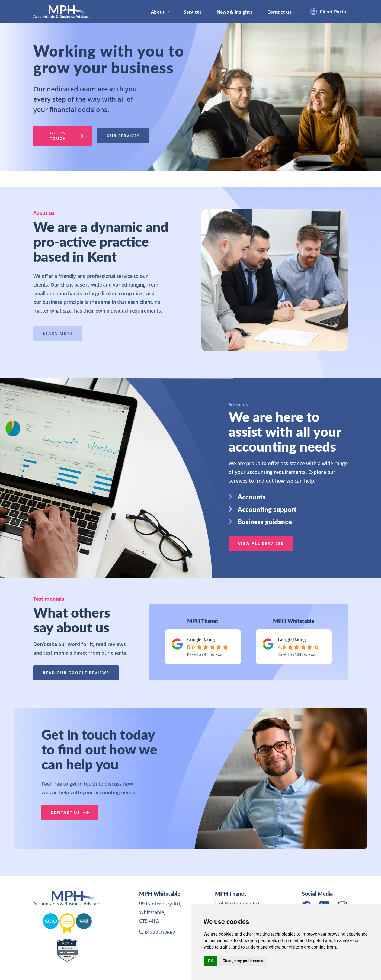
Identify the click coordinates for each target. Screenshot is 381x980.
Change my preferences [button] (243, 961)
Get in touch (67, 136)
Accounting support (262, 509)
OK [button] (211, 961)
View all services (261, 543)
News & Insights (235, 12)
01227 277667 (157, 932)
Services (193, 12)
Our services (123, 136)
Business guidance (260, 522)
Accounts (247, 497)
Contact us (279, 12)
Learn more (58, 333)
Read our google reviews (76, 673)
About (158, 12)
